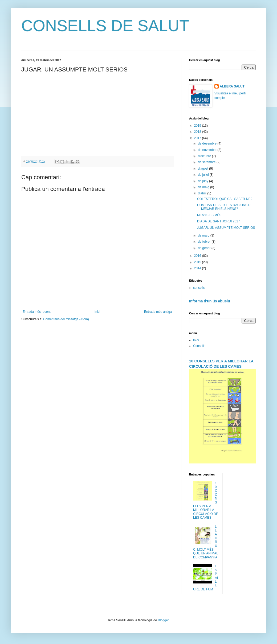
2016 (198, 256)
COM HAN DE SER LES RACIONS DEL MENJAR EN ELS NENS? (226, 207)
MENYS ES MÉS (209, 215)
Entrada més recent (37, 312)
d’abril (203, 193)
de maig (204, 187)
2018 (198, 132)
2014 (198, 268)
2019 (198, 126)
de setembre (207, 162)
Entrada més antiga (158, 312)
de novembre (208, 150)
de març (204, 235)
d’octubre (205, 156)
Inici (97, 312)
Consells (199, 346)
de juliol (204, 175)
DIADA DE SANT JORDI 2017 (219, 221)
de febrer (205, 242)
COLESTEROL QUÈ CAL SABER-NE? (225, 199)
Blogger (163, 620)
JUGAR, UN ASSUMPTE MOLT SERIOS (226, 228)
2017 (198, 138)
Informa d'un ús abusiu (210, 301)
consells (199, 288)
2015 (198, 262)
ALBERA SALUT (232, 86)
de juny (203, 181)
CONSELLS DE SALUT (105, 26)
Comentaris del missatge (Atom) (66, 319)
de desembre (208, 143)
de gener (205, 248)
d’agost (203, 169)
